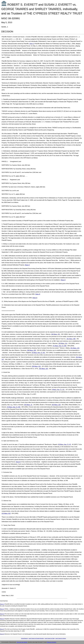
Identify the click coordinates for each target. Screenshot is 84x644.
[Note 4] (38, 294)
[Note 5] (35, 298)
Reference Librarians (52, 642)
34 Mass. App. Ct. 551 (38, 353)
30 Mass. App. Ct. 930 (14, 407)
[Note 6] (18, 462)
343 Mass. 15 (28, 405)
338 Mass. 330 (31, 350)
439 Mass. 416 (36, 366)
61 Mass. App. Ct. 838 (60, 346)
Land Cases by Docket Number (36, 638)
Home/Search (24, 638)
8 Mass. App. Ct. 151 (58, 390)
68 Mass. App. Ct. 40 (64, 444)
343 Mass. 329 (56, 405)
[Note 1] (32, 44)
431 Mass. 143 (75, 348)
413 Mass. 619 (6, 513)
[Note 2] (27, 265)
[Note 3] (63, 280)
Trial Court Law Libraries (22, 642)
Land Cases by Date (50, 638)
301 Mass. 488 (71, 339)
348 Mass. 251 (56, 334)
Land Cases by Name (61, 638)
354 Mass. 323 (43, 369)
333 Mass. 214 (63, 343)
